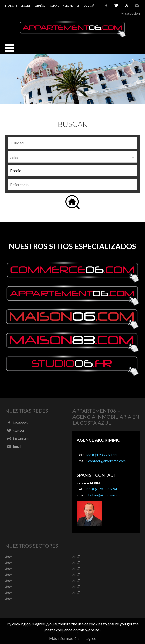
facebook (106, 5)
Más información (64, 638)
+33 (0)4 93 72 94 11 (101, 455)
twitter (116, 5)
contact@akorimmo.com (107, 461)
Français (11, 6)
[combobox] (72, 143)
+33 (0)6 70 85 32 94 (101, 489)
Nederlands (71, 6)
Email (137, 5)
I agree (90, 638)
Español (40, 6)
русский (88, 6)
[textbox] (74, 143)
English (26, 6)
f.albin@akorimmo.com (105, 495)
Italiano (54, 6)
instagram (127, 5)
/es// (9, 557)
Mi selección (130, 13)
